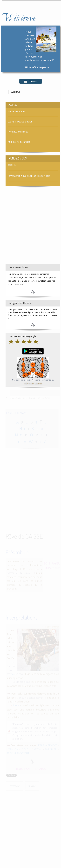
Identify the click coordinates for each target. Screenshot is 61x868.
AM (32, 383)
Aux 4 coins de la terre (19, 142)
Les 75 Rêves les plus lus (20, 122)
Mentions (36, 380)
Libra (37, 383)
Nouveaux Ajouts (16, 111)
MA (29, 383)
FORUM (12, 165)
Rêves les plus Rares (18, 132)
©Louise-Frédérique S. (21, 380)
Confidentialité (48, 380)
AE (25, 383)
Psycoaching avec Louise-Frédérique (29, 176)
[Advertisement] (30, 228)
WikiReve (16, 92)
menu (30, 81)
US (41, 383)
